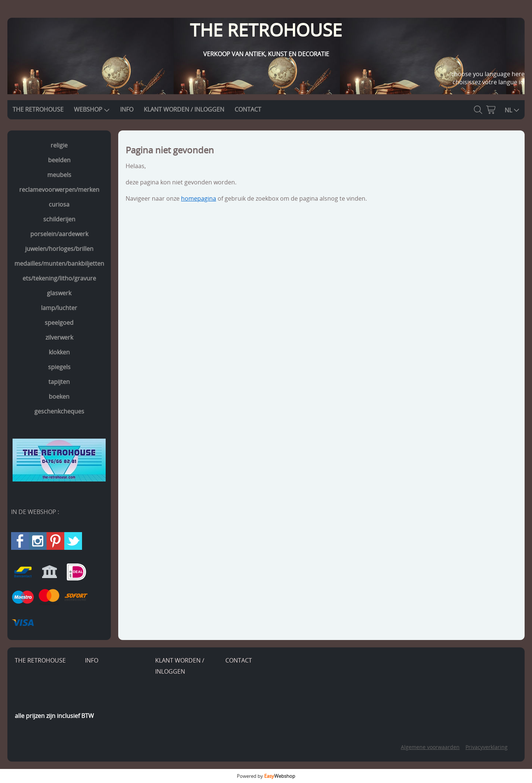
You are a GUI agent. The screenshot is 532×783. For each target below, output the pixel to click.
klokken (59, 352)
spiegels (59, 367)
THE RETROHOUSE (38, 109)
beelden (59, 160)
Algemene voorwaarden (430, 747)
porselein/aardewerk (59, 234)
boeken (59, 396)
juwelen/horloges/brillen (59, 249)
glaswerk (59, 293)
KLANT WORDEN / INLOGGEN (184, 109)
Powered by (266, 776)
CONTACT (248, 109)
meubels (59, 175)
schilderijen (59, 219)
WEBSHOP (92, 109)
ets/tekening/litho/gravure (59, 278)
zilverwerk (59, 337)
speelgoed (59, 323)
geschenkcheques (59, 411)
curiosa (59, 204)
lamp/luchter (59, 308)
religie (59, 145)
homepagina (199, 198)
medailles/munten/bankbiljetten (59, 263)
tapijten (59, 382)
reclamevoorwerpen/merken (59, 190)
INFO (127, 109)
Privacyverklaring (487, 747)
